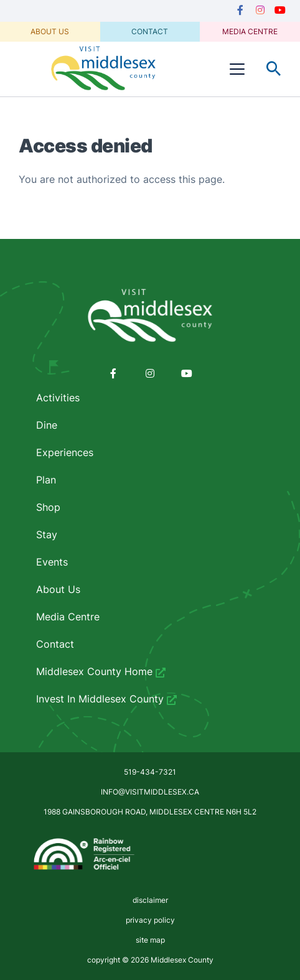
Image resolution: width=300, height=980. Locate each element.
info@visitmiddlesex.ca (150, 792)
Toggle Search (274, 69)
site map (150, 940)
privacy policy (150, 920)
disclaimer (150, 900)
